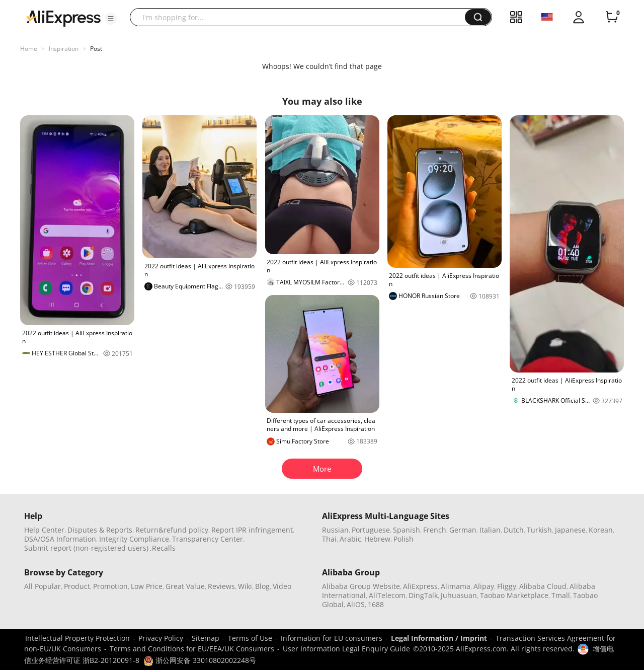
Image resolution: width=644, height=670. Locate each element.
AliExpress (420, 586)
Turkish (539, 530)
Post (96, 49)
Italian (490, 530)
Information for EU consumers (332, 638)
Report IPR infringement (252, 530)
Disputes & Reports (100, 530)
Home (29, 49)
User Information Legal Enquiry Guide (346, 649)
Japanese (570, 530)
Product (77, 586)
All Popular (43, 586)
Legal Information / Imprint (439, 638)
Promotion (110, 586)
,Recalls (163, 548)
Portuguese (371, 530)
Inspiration (64, 49)
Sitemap (206, 638)
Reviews (221, 586)
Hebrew (377, 539)
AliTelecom (387, 595)
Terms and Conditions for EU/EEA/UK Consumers (192, 649)
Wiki (245, 586)
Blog (262, 586)
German (463, 530)
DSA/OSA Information (60, 539)
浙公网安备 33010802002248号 (200, 660)
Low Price (147, 586)
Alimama (456, 586)
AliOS (356, 604)
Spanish (407, 530)
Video (282, 586)
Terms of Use (250, 638)
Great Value (185, 586)
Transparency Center (208, 539)
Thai (329, 539)
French (435, 530)
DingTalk (423, 595)
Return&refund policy (172, 530)
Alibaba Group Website (361, 586)
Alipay (484, 586)
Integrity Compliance (134, 539)
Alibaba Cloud (543, 586)
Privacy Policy (161, 638)
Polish (404, 539)
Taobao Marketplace (514, 595)
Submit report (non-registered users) (86, 548)
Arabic (350, 539)
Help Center (44, 530)
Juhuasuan (459, 595)
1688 (376, 604)
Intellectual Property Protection (77, 638)
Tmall (561, 595)
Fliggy (507, 586)
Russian (335, 530)
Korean (601, 530)
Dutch (514, 530)
